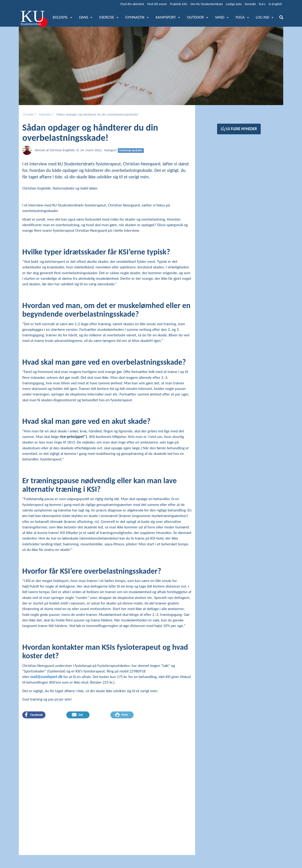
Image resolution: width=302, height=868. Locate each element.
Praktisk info (179, 4)
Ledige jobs (234, 4)
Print (121, 715)
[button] (62, 17)
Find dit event (157, 4)
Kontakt (250, 4)
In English (275, 4)
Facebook (33, 715)
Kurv (262, 4)
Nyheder (45, 114)
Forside (29, 114)
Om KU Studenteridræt (207, 4)
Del (77, 715)
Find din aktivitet (132, 4)
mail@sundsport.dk (47, 677)
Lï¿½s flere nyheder (239, 129)
